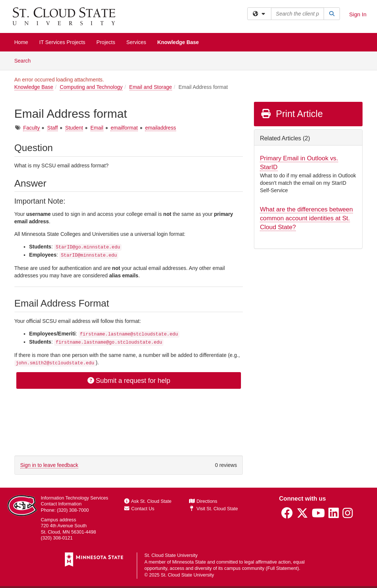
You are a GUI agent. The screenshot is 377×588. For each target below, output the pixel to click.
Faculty (31, 128)
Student (74, 128)
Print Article (292, 114)
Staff (52, 128)
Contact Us (139, 509)
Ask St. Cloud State (148, 501)
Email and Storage (151, 87)
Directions (203, 501)
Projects (106, 42)
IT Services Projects (62, 42)
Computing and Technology (91, 87)
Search (25, 60)
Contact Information (61, 504)
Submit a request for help (128, 381)
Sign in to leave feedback (49, 465)
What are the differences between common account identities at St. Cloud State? (306, 218)
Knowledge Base (178, 42)
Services (136, 42)
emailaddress (160, 128)
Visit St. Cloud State (213, 509)
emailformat (124, 128)
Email (97, 128)
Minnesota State (189, 562)
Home (21, 42)
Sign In (358, 14)
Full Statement (282, 568)
